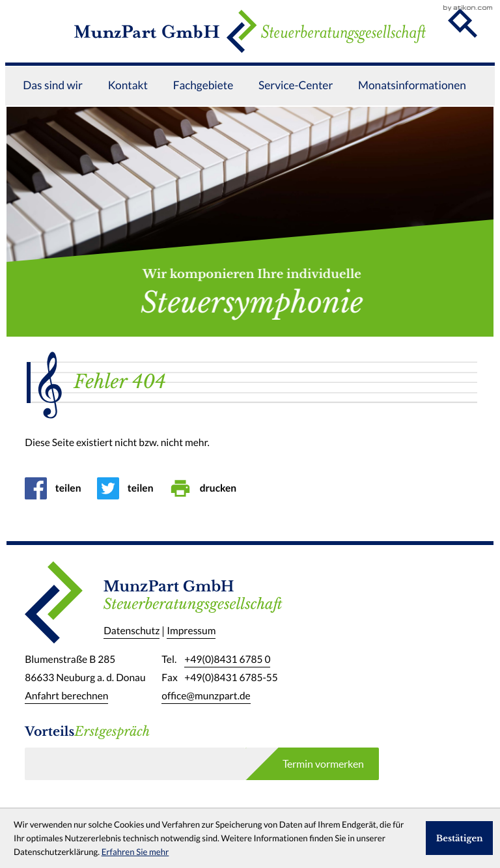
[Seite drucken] (207, 488)
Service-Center (296, 105)
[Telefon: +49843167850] (227, 660)
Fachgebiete (203, 105)
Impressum (191, 632)
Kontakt (128, 105)
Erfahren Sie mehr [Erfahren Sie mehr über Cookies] (135, 852)
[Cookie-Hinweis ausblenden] (460, 838)
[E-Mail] (135, 764)
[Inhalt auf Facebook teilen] (57, 488)
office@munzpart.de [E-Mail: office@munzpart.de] (206, 696)
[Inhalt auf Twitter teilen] (129, 488)
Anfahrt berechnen (66, 696)
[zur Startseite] (250, 40)
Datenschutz (132, 632)
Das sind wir (53, 105)
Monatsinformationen (412, 105)
